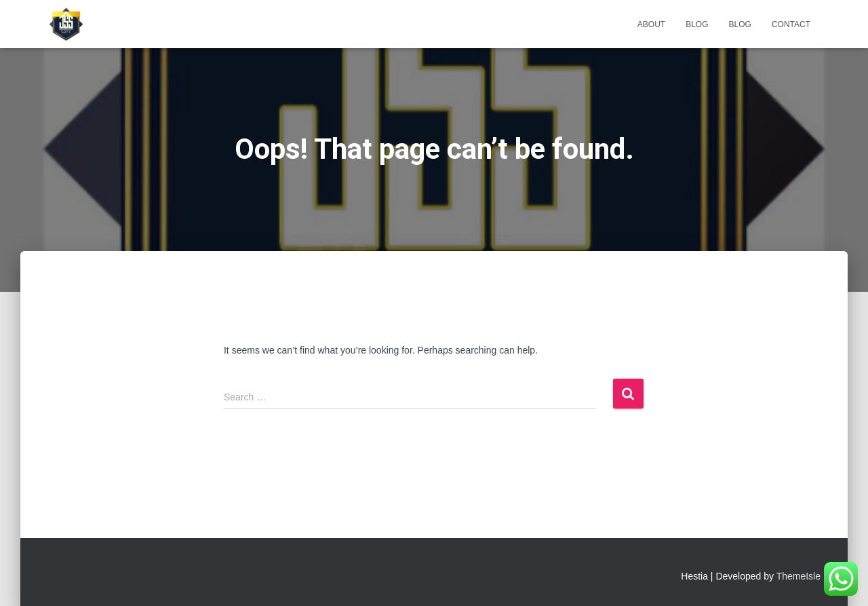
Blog (697, 24)
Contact (791, 24)
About (651, 24)
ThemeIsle (798, 576)
